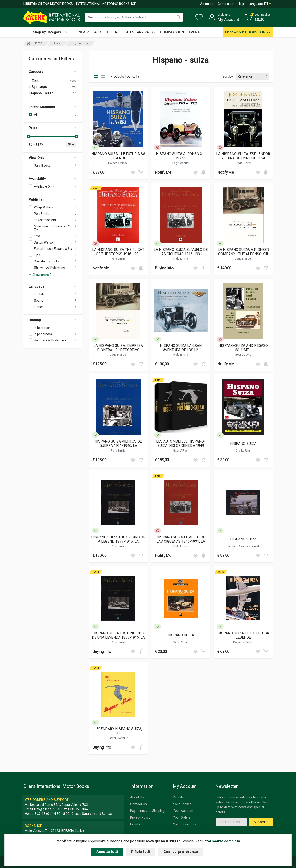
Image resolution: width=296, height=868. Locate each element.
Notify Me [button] (163, 172)
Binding (53, 320)
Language (53, 286)
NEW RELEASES (90, 32)
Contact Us (226, 4)
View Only (53, 158)
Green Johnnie (118, 738)
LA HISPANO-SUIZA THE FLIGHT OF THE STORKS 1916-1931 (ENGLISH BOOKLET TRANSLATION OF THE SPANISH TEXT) (118, 252)
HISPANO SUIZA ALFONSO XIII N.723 (181, 156)
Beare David (243, 354)
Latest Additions (53, 107)
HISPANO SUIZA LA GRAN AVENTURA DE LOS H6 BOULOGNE (181, 348)
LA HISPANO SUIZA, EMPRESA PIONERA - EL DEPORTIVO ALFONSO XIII (118, 348)
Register (179, 797)
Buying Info (164, 268)
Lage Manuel (181, 163)
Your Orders (182, 817)
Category (53, 72)
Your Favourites (185, 824)
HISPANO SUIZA (243, 444)
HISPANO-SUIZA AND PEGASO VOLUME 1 (243, 348)
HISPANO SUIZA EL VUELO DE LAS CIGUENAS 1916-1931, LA (181, 539)
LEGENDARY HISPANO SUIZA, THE (118, 731)
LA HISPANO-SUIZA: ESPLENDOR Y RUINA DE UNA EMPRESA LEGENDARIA (243, 156)
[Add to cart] (141, 172)
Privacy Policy (140, 817)
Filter (71, 144)
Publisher (53, 199)
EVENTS (195, 32)
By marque (40, 87)
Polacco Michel (118, 163)
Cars (35, 80)
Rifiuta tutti (141, 852)
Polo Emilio (118, 259)
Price (53, 128)
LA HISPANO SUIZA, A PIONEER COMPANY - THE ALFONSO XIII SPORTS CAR (243, 252)
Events (135, 824)
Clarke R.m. (243, 450)
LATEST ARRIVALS (140, 32)
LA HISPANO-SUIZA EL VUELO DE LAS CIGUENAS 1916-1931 (181, 252)
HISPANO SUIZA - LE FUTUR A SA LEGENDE (118, 156)
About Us (207, 4)
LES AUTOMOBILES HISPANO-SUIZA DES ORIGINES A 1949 (181, 443)
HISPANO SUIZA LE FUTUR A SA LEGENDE (243, 635)
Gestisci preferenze (181, 852)
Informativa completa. (222, 841)
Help (241, 4)
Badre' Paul (181, 450)
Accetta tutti (107, 852)
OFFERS (113, 32)
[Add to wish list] (133, 172)
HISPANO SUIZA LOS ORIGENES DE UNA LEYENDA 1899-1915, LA (118, 635)
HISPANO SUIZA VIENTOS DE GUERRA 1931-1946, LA (118, 443)
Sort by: (228, 76)
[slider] (29, 137)
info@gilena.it (44, 809)
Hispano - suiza (41, 93)
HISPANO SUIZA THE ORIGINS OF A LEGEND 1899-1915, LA (118, 539)
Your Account (183, 811)
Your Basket (182, 804)
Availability (53, 179)
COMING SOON (172, 32)
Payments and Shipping (147, 811)
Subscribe (261, 822)
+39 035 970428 (79, 809)
